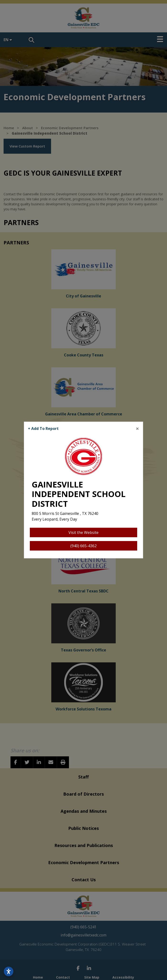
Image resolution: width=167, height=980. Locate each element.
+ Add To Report (43, 428)
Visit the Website (83, 532)
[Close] (137, 428)
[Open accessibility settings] (9, 971)
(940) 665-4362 (83, 546)
